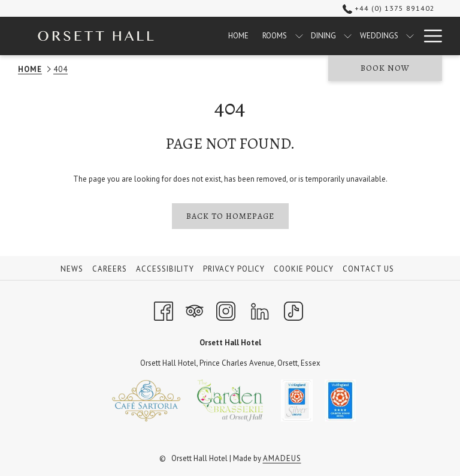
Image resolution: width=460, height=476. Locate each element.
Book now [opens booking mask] (385, 68)
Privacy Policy (234, 269)
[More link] (429, 36)
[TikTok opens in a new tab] (293, 310)
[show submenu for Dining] (348, 36)
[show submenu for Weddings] (410, 36)
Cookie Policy (304, 269)
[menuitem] (239, 36)
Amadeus (282, 458)
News (72, 269)
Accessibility (165, 269)
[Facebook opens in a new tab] (164, 310)
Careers (110, 269)
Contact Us (368, 269)
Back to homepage (230, 216)
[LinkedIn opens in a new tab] (260, 310)
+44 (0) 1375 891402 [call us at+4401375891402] (389, 8)
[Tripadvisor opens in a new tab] (195, 310)
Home (30, 69)
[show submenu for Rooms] (299, 36)
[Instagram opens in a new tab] (226, 310)
